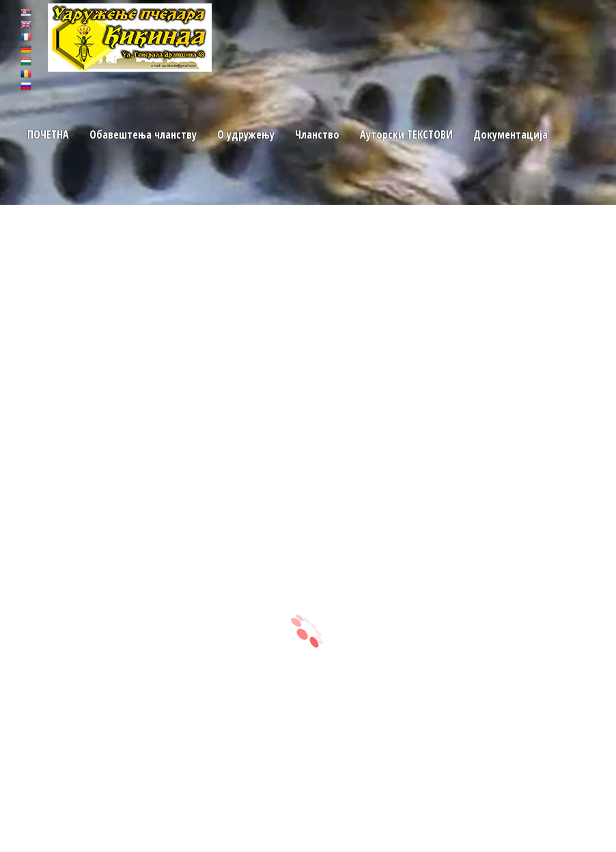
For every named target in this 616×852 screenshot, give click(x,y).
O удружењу (245, 134)
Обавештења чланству (142, 134)
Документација (509, 134)
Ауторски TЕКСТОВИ (405, 134)
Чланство (317, 134)
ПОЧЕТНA (48, 134)
